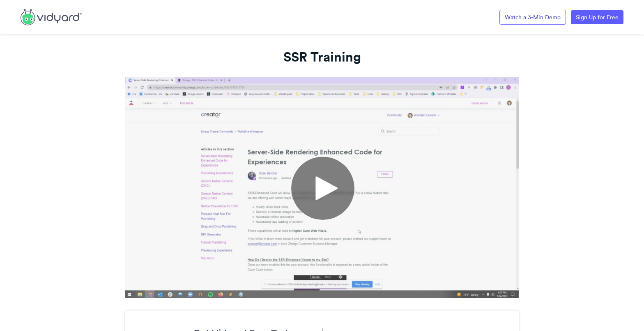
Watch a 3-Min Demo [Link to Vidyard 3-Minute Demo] (533, 17)
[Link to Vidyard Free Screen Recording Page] (51, 16)
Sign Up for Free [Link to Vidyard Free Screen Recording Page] (597, 17)
